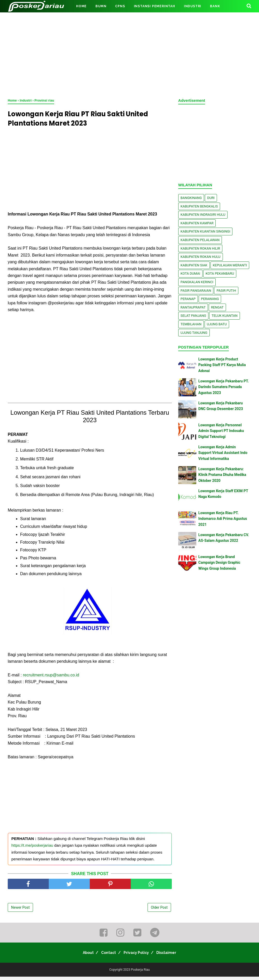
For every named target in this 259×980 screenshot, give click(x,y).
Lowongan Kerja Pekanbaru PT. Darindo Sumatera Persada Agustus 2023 (224, 387)
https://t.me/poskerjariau (32, 849)
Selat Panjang (193, 316)
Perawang (210, 299)
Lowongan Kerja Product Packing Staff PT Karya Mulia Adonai (222, 365)
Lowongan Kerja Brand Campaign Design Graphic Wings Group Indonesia (219, 563)
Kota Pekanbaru (220, 273)
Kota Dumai (190, 273)
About (83, 956)
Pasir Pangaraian (196, 291)
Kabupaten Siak (194, 265)
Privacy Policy (138, 956)
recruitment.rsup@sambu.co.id (51, 678)
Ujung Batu (217, 324)
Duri (211, 198)
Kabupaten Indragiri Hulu (203, 215)
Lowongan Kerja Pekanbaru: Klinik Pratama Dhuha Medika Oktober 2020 (222, 475)
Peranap (188, 299)
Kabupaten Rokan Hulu (201, 257)
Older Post (159, 911)
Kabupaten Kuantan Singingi (205, 231)
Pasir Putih (226, 291)
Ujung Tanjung (194, 333)
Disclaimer (172, 956)
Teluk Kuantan (225, 316)
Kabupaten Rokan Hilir (200, 248)
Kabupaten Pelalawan (200, 240)
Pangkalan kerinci (197, 282)
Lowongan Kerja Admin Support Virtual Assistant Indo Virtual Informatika (223, 453)
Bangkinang (191, 198)
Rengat (217, 307)
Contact (107, 956)
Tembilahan (191, 324)
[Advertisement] (129, 54)
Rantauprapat (193, 307)
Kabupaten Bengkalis (199, 206)
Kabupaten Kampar (197, 223)
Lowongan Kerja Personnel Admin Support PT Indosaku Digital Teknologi (221, 431)
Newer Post (20, 911)
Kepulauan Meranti (230, 265)
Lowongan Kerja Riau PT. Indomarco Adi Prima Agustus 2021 (223, 519)
